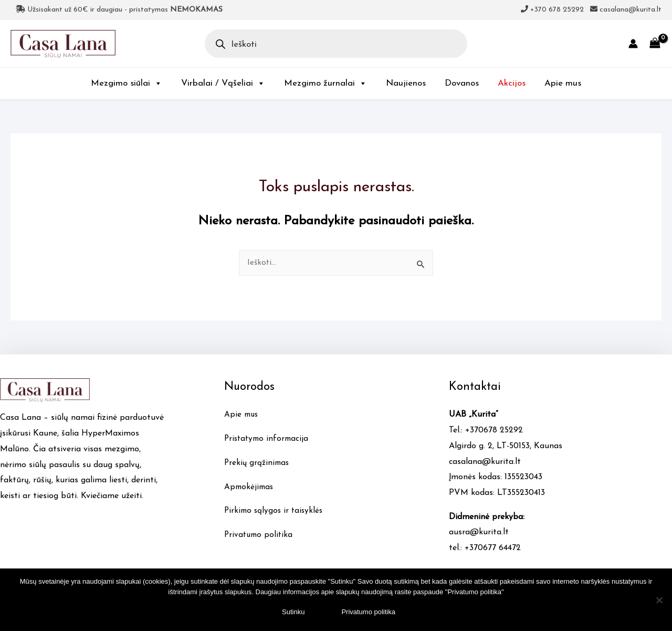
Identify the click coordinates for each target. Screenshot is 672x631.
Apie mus (563, 83)
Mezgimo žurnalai (325, 83)
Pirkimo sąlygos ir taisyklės (275, 511)
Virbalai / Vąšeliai (223, 83)
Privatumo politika (260, 535)
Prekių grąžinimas (258, 463)
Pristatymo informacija (268, 439)
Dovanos (462, 83)
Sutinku (293, 612)
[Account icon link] (633, 44)
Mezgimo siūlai (127, 83)
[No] (659, 600)
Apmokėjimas (250, 488)
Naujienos (406, 83)
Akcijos (512, 83)
